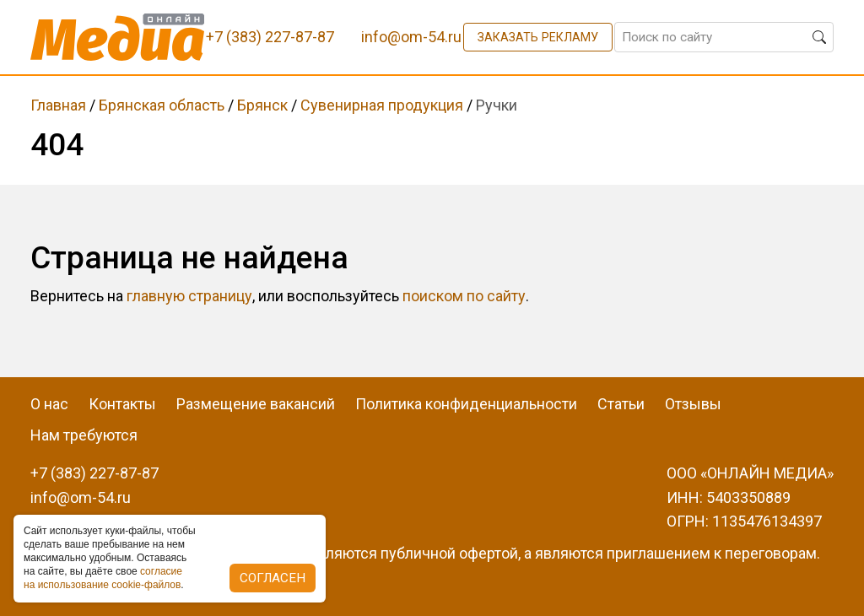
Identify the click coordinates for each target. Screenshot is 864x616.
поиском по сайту (464, 296)
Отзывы (693, 404)
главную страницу (189, 296)
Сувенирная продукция (382, 105)
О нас (49, 404)
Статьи (621, 404)
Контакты (122, 404)
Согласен (273, 578)
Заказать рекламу (538, 37)
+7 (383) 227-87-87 (94, 473)
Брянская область (162, 105)
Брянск (262, 105)
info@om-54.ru (81, 497)
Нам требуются (84, 435)
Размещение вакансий (256, 404)
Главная (58, 105)
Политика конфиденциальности (466, 404)
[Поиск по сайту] (724, 37)
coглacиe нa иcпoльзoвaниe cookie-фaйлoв (103, 578)
